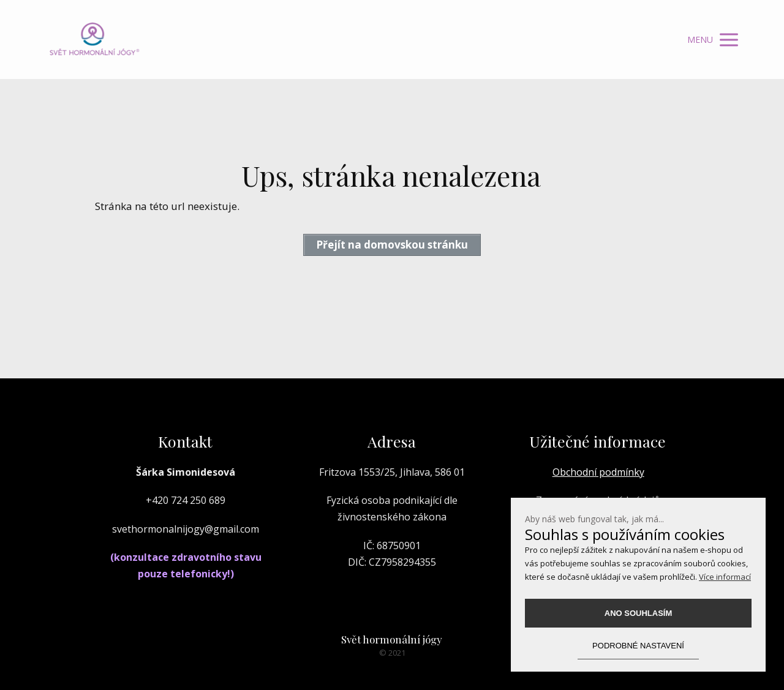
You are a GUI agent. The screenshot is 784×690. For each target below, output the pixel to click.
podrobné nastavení (638, 646)
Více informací (725, 577)
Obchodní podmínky (598, 472)
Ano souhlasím (639, 613)
